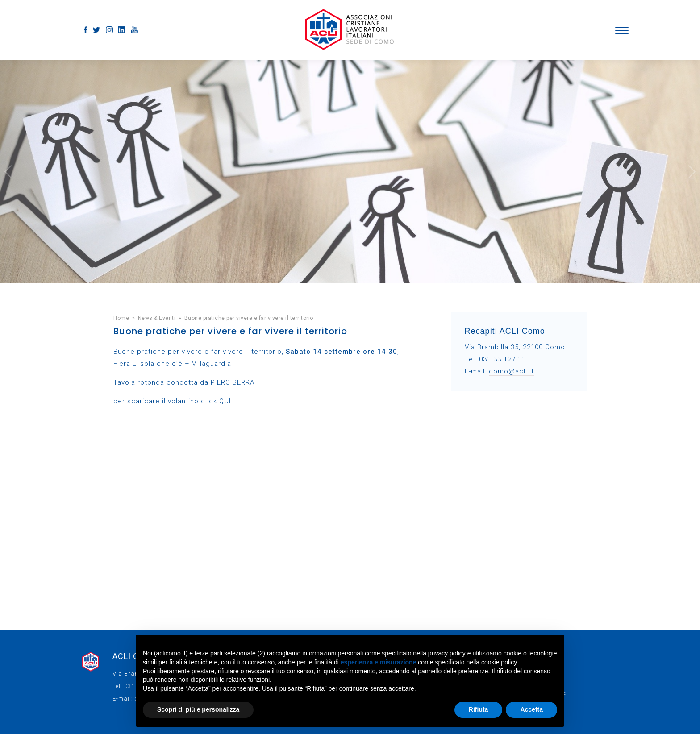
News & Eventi (157, 318)
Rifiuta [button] (479, 709)
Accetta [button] (531, 709)
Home (121, 318)
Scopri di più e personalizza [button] (198, 709)
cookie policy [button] (499, 662)
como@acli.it (511, 371)
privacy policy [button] (447, 653)
